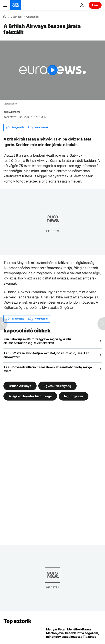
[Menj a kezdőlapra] (15, 5)
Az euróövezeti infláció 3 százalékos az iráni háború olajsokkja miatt (48, 369)
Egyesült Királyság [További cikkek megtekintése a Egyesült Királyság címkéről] (57, 386)
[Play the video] (52, 70)
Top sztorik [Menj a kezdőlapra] (17, 621)
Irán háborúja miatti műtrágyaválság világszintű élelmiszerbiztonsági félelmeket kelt (37, 341)
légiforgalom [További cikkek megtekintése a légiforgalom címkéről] (74, 396)
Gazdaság (32, 17)
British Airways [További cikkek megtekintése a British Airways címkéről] (20, 386)
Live (95, 5)
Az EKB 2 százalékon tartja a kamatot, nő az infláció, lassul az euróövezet (46, 355)
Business (16, 17)
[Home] (5, 17)
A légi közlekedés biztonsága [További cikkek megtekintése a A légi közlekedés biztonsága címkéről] (30, 396)
